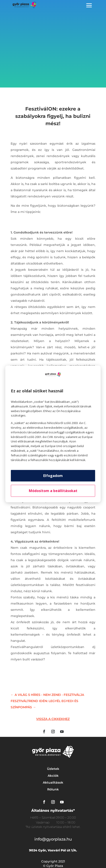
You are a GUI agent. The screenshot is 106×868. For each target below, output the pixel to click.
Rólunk (53, 789)
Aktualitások (53, 782)
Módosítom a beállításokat (53, 491)
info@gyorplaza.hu (53, 839)
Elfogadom (53, 476)
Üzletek (53, 769)
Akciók (53, 776)
